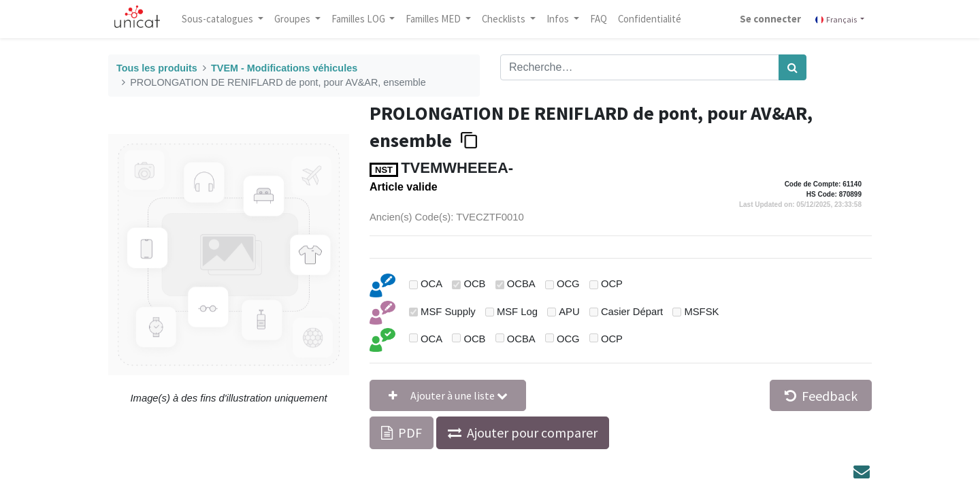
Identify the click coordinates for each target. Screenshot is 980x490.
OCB (474, 284)
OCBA (521, 284)
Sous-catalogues (218, 19)
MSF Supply (448, 312)
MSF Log (517, 312)
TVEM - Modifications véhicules (284, 68)
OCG (568, 284)
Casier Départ (632, 312)
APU (569, 312)
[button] (448, 395)
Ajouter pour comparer (532, 432)
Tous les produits (157, 68)
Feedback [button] (821, 396)
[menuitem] (599, 19)
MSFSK (701, 312)
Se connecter (770, 19)
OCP (612, 284)
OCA (431, 284)
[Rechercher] (793, 67)
